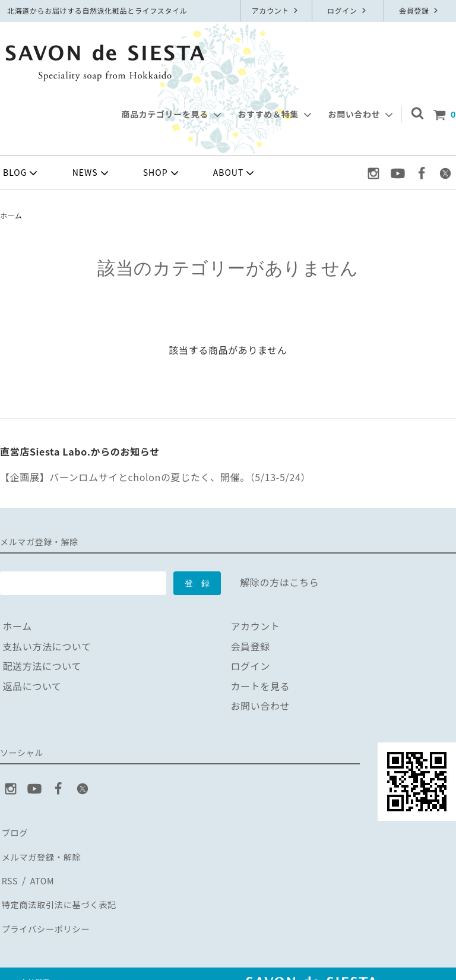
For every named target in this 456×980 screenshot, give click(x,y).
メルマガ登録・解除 (45, 851)
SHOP (162, 173)
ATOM (41, 871)
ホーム (11, 215)
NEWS (92, 173)
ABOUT (235, 173)
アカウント (276, 10)
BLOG (21, 173)
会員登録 (420, 10)
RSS (9, 871)
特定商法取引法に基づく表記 (64, 892)
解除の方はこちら (279, 582)
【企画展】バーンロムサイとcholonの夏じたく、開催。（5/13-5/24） (155, 477)
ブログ (15, 832)
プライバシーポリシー (49, 911)
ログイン (348, 10)
